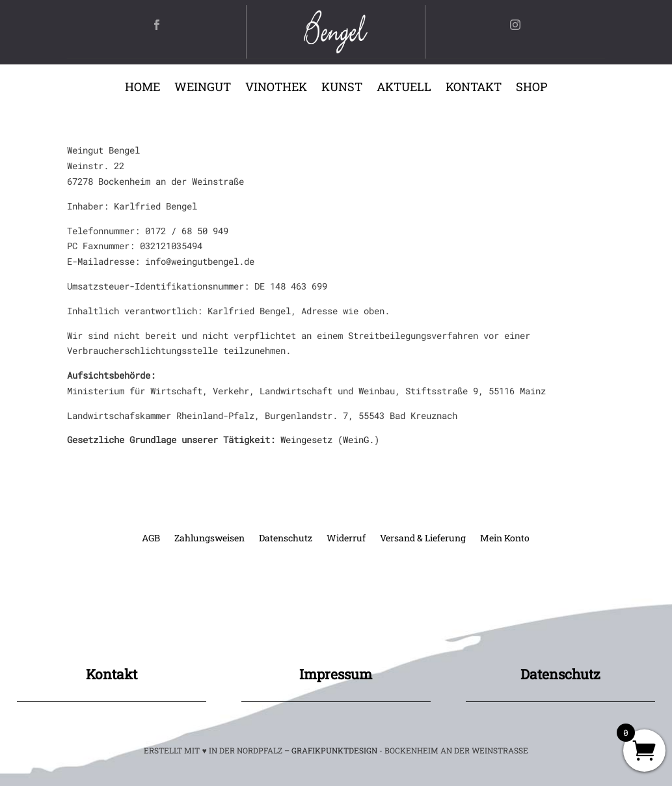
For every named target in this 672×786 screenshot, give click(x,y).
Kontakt (474, 88)
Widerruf (346, 539)
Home (142, 88)
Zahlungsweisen (209, 539)
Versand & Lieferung (423, 539)
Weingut (203, 88)
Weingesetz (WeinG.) (330, 440)
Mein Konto (505, 539)
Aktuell (404, 88)
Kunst (342, 88)
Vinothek (276, 88)
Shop (531, 88)
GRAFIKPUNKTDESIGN (334, 750)
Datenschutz (286, 539)
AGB (151, 539)
